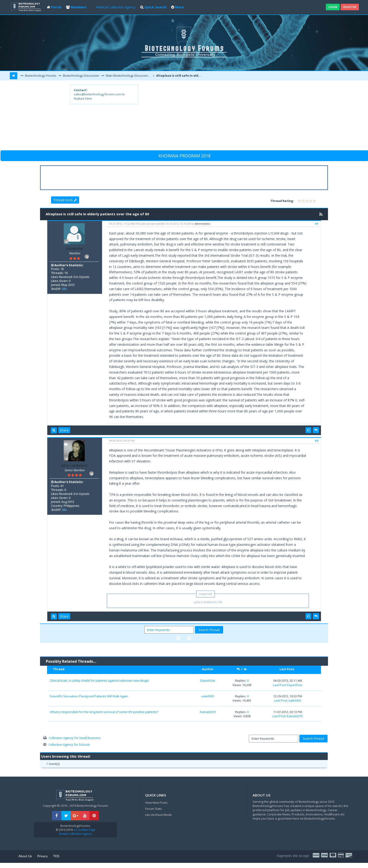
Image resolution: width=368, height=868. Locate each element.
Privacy (42, 856)
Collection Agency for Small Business (75, 738)
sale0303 (208, 696)
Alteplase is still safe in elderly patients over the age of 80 (179, 76)
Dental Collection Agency (75, 834)
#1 (317, 224)
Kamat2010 (208, 712)
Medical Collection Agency (116, 7)
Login (333, 7)
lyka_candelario (74, 465)
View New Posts (156, 803)
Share (64, 430)
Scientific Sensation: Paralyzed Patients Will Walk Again (89, 696)
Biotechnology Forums (40, 76)
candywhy (74, 248)
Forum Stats (154, 809)
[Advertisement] (218, 117)
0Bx (64, 289)
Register (350, 7)
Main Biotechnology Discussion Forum (129, 76)
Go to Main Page (84, 830)
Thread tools (65, 200)
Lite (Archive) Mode (158, 815)
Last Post (279, 685)
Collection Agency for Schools (69, 745)
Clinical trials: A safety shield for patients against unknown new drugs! (99, 681)
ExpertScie (208, 681)
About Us (25, 856)
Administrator (202, 224)
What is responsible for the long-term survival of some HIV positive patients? (104, 712)
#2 (317, 441)
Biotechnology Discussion (81, 76)
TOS (56, 856)
